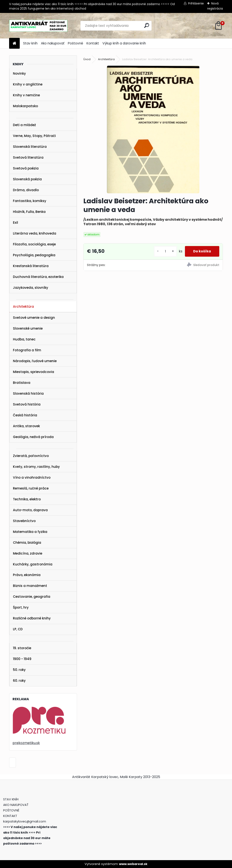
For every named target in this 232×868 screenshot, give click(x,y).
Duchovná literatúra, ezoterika (38, 277)
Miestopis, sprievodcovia (34, 372)
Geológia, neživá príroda (33, 437)
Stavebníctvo (24, 521)
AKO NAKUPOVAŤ (16, 805)
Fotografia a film (27, 350)
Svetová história (27, 404)
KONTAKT (10, 816)
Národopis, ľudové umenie (35, 361)
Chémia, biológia (27, 543)
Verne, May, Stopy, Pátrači (34, 136)
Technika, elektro (27, 499)
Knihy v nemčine (26, 95)
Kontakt (93, 43)
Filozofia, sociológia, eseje (34, 244)
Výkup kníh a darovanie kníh (124, 43)
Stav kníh (30, 43)
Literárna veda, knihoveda (35, 233)
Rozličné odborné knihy (32, 618)
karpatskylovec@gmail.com (25, 821)
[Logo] (38, 26)
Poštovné (75, 43)
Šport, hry (21, 607)
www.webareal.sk (133, 864)
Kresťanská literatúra (31, 266)
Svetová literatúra (28, 157)
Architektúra (23, 307)
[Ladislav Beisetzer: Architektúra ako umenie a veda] (153, 129)
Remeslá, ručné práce (31, 488)
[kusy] (165, 251)
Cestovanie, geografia (32, 597)
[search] (147, 25)
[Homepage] (14, 43)
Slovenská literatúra (30, 147)
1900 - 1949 (22, 659)
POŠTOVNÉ (11, 810)
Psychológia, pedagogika (34, 255)
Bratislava (22, 383)
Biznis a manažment (30, 586)
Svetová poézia (26, 168)
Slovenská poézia (27, 179)
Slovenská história (28, 393)
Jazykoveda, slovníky (31, 288)
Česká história (25, 415)
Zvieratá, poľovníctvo (31, 456)
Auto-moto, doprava (30, 510)
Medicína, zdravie (28, 553)
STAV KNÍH (11, 799)
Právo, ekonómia (27, 575)
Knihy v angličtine (28, 84)
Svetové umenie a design (34, 318)
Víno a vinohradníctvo (32, 477)
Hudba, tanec (24, 339)
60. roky (19, 681)
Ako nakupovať (53, 43)
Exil (15, 223)
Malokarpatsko (25, 106)
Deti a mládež (24, 125)
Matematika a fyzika (30, 532)
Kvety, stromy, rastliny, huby (36, 467)
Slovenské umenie (28, 328)
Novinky (19, 73)
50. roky (19, 670)
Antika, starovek (26, 426)
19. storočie (22, 648)
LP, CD (18, 629)
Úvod (87, 59)
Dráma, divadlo (26, 190)
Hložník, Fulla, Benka (29, 212)
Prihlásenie (196, 3)
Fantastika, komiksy (30, 201)
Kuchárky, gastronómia (33, 564)
